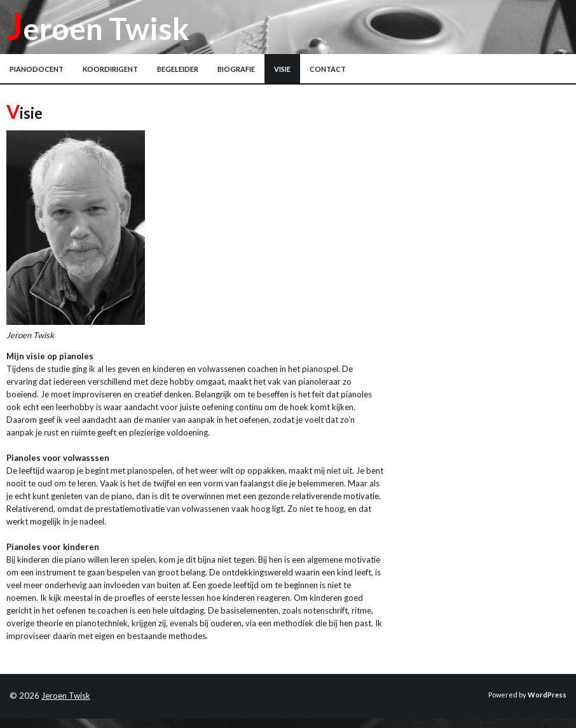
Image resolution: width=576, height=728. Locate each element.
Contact (328, 69)
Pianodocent (37, 69)
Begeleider (178, 69)
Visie (282, 69)
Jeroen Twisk (98, 28)
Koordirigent (110, 69)
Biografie (236, 69)
